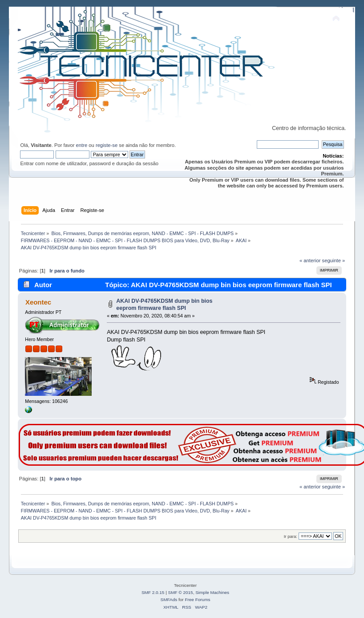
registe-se (107, 145)
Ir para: (291, 536)
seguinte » (334, 260)
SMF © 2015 (181, 592)
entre (82, 145)
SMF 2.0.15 (153, 592)
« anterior (310, 260)
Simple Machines (212, 592)
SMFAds (169, 600)
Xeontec (38, 302)
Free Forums (197, 600)
